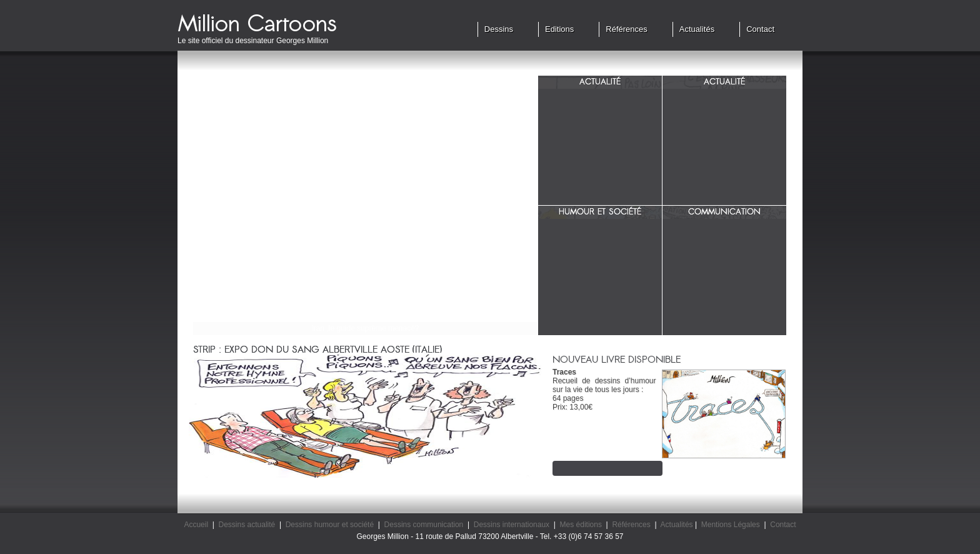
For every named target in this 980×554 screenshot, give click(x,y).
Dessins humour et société (330, 525)
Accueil (196, 525)
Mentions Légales (731, 525)
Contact (760, 29)
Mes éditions (581, 525)
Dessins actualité (247, 525)
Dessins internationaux (512, 525)
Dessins (499, 29)
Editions (559, 29)
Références (626, 29)
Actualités (697, 29)
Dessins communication (424, 525)
